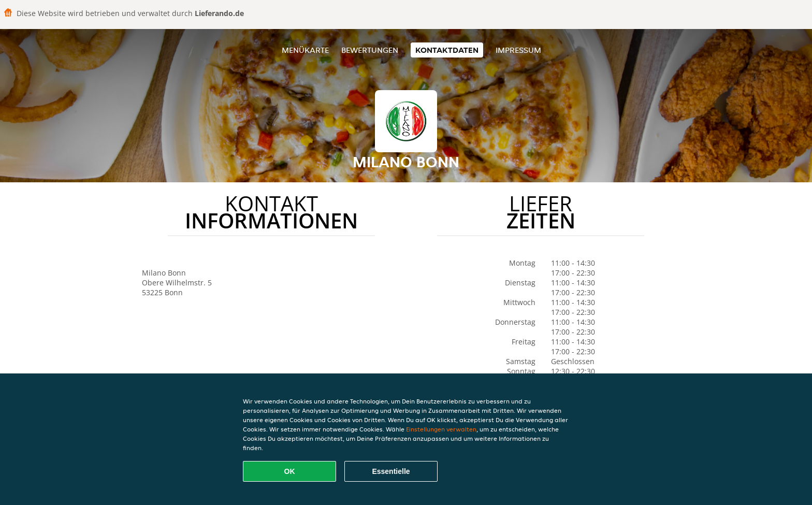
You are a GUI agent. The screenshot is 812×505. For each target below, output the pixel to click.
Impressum (518, 50)
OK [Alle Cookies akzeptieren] (290, 471)
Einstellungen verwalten (441, 429)
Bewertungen (370, 50)
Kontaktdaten (447, 50)
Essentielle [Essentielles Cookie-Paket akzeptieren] (391, 471)
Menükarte (305, 50)
